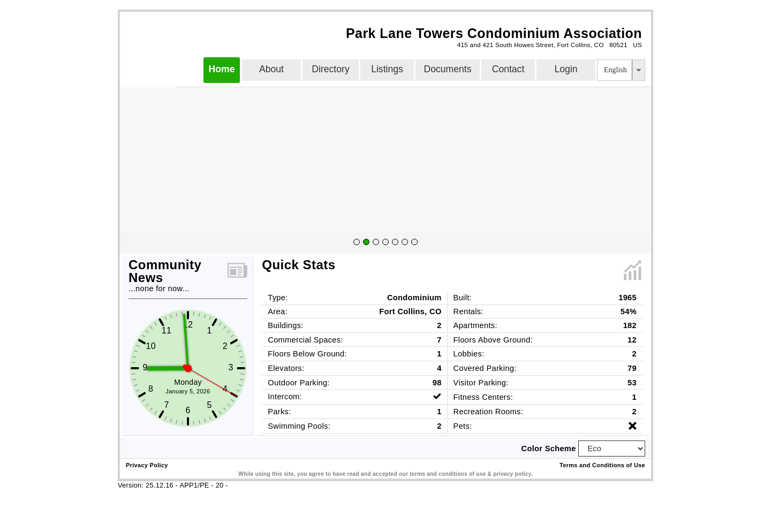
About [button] (271, 69)
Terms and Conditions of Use (602, 465)
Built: (463, 298)
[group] (385, 243)
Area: (278, 311)
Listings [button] (387, 69)
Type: (278, 298)
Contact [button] (508, 69)
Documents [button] (448, 69)
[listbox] (621, 70)
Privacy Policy (147, 465)
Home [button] (222, 69)
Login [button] (566, 69)
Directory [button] (330, 69)
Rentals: (468, 311)
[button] (638, 70)
